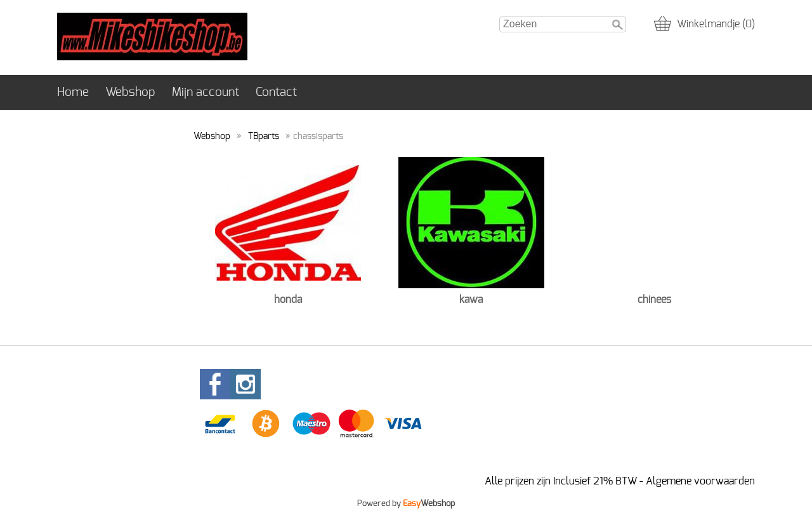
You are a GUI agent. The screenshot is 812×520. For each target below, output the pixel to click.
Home (73, 92)
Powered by (406, 503)
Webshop (130, 92)
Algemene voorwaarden (700, 481)
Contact (276, 92)
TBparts (264, 136)
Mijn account (206, 92)
